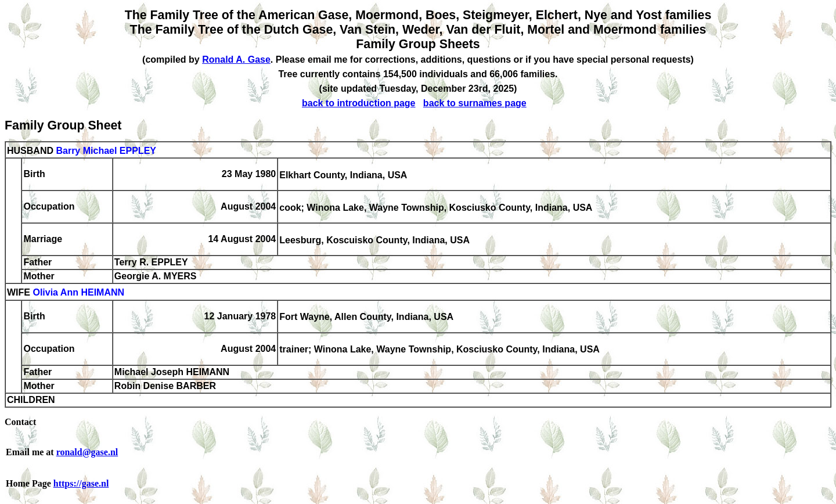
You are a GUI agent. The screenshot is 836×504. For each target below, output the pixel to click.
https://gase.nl (81, 483)
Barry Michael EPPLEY (106, 151)
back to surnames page (475, 103)
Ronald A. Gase (236, 60)
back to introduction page (359, 103)
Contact (20, 422)
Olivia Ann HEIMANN (78, 293)
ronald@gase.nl (87, 452)
